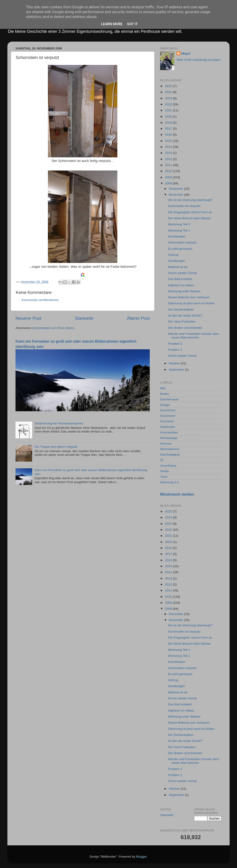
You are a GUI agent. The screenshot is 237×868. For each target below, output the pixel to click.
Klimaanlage (169, 438)
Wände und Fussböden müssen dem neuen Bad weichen (194, 336)
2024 (169, 92)
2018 (169, 123)
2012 (169, 159)
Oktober (175, 363)
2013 (169, 153)
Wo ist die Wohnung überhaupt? (190, 200)
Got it (132, 24)
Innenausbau (169, 432)
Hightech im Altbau (181, 285)
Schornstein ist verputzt (184, 206)
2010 (169, 171)
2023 (169, 98)
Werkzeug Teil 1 (179, 230)
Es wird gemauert (180, 249)
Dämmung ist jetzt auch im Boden (191, 303)
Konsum (166, 443)
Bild (163, 388)
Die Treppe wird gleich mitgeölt (56, 447)
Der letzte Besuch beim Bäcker (189, 218)
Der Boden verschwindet (185, 328)
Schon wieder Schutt (182, 273)
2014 (169, 147)
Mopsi (186, 53)
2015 (169, 141)
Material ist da (178, 267)
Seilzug (173, 255)
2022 (169, 104)
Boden (165, 394)
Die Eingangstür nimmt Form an (190, 212)
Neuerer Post (28, 318)
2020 (169, 117)
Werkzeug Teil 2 (179, 224)
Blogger (141, 857)
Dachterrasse (169, 399)
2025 (169, 86)
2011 (169, 165)
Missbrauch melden (177, 494)
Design (165, 405)
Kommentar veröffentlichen (40, 300)
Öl (162, 460)
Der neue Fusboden (182, 321)
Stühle (165, 471)
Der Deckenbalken (181, 309)
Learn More (112, 24)
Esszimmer (168, 416)
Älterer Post (138, 318)
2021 (169, 110)
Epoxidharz (168, 410)
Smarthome (168, 466)
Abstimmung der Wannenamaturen (59, 423)
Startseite (84, 318)
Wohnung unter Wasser (184, 291)
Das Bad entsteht (180, 279)
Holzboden (168, 427)
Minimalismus (170, 449)
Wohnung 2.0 (169, 482)
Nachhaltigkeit (170, 455)
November (176, 195)
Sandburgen (177, 261)
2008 (169, 183)
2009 (169, 177)
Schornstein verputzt (182, 242)
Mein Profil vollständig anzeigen (199, 60)
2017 (169, 129)
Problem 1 (175, 350)
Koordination (177, 236)
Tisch (164, 477)
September (177, 370)
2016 (169, 135)
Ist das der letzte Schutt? (185, 315)
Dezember (176, 189)
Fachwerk (167, 421)
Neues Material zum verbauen (189, 297)
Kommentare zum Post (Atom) (53, 328)
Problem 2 (175, 344)
